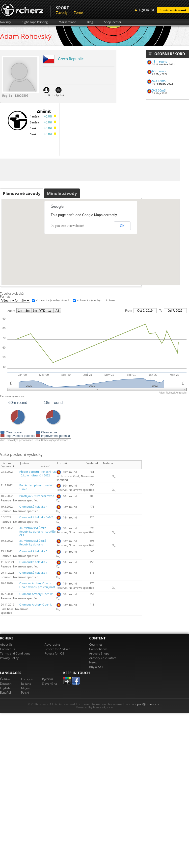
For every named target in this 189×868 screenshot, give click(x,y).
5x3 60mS (159, 90)
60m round (160, 71)
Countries (96, 645)
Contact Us (8, 649)
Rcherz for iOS (54, 653)
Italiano (26, 684)
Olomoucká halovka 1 (33, 573)
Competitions (98, 649)
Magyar (26, 688)
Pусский (48, 679)
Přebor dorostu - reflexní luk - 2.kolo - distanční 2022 (38, 474)
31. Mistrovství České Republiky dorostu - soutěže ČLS (37, 532)
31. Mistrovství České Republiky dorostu (33, 543)
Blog (90, 22)
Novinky (5, 22)
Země (78, 12)
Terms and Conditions (15, 653)
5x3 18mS (159, 81)
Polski (25, 692)
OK (122, 226)
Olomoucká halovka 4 (33, 507)
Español (5, 692)
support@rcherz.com (147, 704)
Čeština (5, 679)
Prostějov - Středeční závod (37, 496)
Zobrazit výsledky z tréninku (96, 300)
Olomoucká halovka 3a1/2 (36, 517)
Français (27, 679)
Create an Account (173, 10)
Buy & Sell (96, 667)
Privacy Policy (9, 658)
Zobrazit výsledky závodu (53, 300)
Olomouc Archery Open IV (36, 594)
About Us (6, 645)
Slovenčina (50, 684)
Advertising (52, 645)
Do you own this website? (67, 226)
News (93, 662)
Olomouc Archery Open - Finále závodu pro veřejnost (37, 585)
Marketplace (67, 22)
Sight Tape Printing (35, 22)
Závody (62, 12)
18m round (160, 61)
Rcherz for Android (57, 649)
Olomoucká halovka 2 (33, 562)
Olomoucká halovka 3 (33, 551)
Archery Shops (99, 653)
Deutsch (6, 684)
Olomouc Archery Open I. (36, 605)
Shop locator (113, 22)
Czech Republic (71, 59)
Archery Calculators (103, 658)
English (5, 688)
